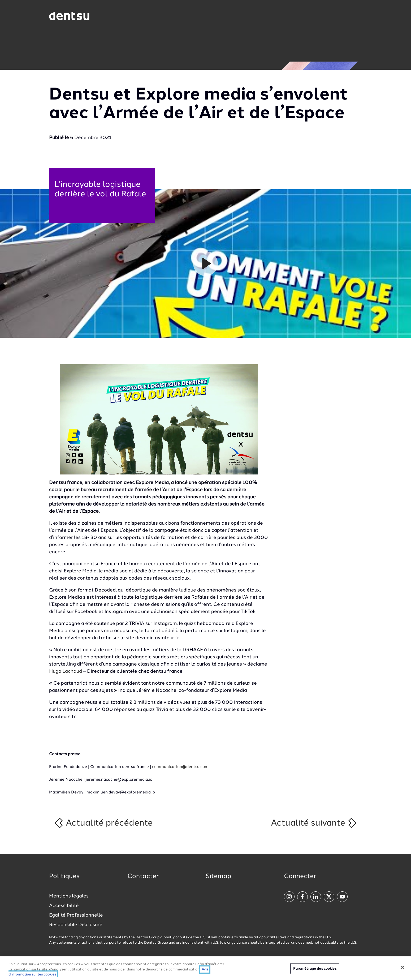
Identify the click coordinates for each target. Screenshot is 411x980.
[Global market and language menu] (112, 17)
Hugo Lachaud (66, 671)
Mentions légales (69, 896)
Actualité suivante (314, 823)
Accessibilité (64, 906)
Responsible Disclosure (76, 925)
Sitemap (218, 877)
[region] (205, 968)
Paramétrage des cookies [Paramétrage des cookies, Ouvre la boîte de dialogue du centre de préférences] (315, 968)
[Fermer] (403, 967)
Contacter (143, 877)
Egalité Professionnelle (76, 915)
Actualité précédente (103, 823)
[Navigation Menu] (348, 16)
